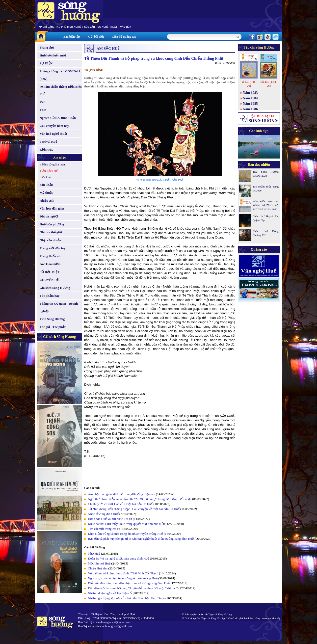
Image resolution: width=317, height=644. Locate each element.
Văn (42, 102)
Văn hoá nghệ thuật (53, 134)
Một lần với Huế (99, 563)
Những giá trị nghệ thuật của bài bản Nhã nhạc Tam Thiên (126, 598)
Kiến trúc (46, 149)
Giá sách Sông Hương (55, 288)
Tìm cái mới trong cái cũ (104, 529)
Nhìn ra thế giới (51, 232)
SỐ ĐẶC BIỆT (50, 272)
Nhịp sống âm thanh (54, 164)
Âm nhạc (60, 157)
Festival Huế (48, 142)
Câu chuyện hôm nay (54, 126)
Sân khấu (46, 185)
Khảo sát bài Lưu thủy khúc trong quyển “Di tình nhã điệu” (127, 524)
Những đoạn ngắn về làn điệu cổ (110, 593)
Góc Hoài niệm (50, 264)
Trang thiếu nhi (51, 256)
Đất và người (49, 216)
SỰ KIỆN (46, 63)
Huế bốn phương (52, 224)
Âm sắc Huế (50, 171)
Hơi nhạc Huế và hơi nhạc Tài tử (110, 519)
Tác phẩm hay (50, 296)
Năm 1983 (250, 93)
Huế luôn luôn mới (53, 55)
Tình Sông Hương (52, 319)
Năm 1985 (250, 104)
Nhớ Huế (94, 553)
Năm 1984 (250, 98)
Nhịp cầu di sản (50, 240)
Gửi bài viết (96, 37)
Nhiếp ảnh (47, 201)
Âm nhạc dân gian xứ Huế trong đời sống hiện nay (121, 494)
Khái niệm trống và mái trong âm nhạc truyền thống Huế (125, 534)
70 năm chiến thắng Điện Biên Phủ (61, 90)
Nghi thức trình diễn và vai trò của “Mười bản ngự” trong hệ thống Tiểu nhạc (140, 499)
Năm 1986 (250, 109)
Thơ (43, 110)
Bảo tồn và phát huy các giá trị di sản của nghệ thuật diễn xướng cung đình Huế (141, 539)
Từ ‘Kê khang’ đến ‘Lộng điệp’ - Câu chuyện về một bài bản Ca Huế (134, 509)
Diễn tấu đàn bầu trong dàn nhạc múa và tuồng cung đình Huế (129, 583)
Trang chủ (47, 47)
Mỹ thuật (46, 193)
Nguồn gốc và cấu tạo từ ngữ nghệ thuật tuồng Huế (123, 578)
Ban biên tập (72, 37)
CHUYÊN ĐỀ (49, 280)
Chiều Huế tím (98, 568)
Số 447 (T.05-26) (249, 84)
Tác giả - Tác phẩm (53, 327)
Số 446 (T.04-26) (269, 84)
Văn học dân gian (52, 208)
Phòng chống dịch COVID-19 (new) (60, 75)
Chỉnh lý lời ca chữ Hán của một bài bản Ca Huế (120, 504)
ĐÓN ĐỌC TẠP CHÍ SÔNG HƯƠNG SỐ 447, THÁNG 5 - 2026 (266, 205)
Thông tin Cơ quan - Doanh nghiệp (59, 307)
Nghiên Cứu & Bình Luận (58, 118)
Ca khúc (47, 177)
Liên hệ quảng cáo (124, 37)
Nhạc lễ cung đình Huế (103, 514)
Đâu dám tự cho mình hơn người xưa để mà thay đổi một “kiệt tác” (133, 588)
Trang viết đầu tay (53, 248)
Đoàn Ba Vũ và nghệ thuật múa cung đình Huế (119, 558)
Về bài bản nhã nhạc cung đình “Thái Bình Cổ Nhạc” (123, 573)
